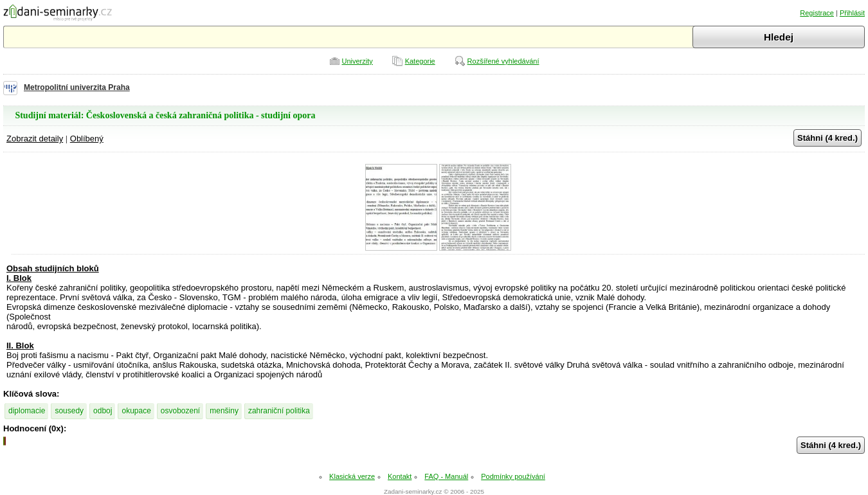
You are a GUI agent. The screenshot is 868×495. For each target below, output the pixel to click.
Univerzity (357, 61)
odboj (103, 411)
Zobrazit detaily (35, 139)
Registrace (817, 13)
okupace (136, 411)
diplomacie (27, 411)
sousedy (69, 411)
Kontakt (400, 476)
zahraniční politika (279, 411)
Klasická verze (352, 476)
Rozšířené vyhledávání (503, 61)
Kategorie (420, 61)
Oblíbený (87, 139)
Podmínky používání (513, 476)
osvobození (180, 411)
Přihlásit (852, 13)
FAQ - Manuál (446, 476)
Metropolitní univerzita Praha (77, 87)
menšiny (224, 411)
